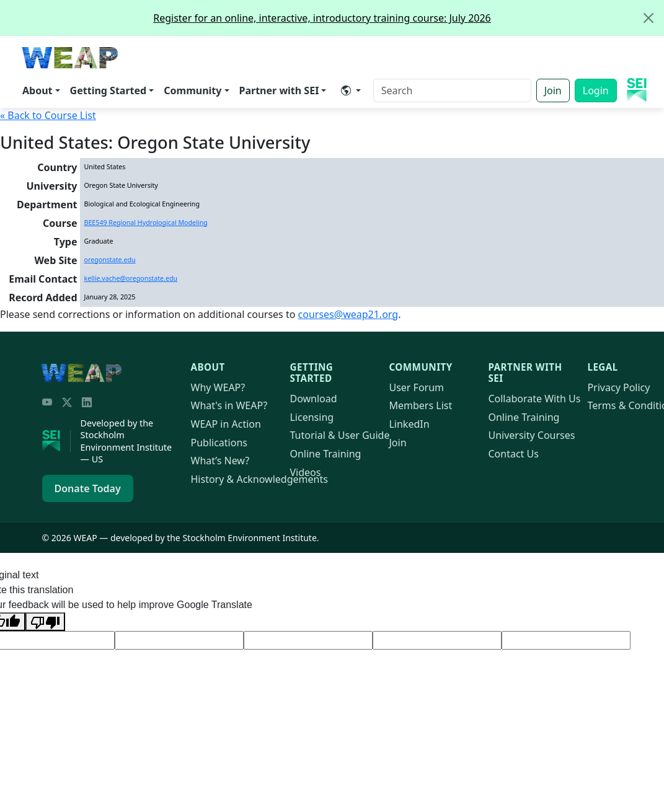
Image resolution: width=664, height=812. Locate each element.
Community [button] (193, 90)
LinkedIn (409, 424)
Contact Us (513, 454)
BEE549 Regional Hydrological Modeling (146, 223)
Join (553, 90)
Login (596, 90)
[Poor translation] (45, 622)
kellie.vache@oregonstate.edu (131, 278)
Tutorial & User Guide (339, 435)
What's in (229, 405)
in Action (226, 424)
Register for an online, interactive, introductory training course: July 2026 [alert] (408, 18)
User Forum (416, 387)
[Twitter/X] (67, 402)
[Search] (452, 90)
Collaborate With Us (534, 399)
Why (218, 387)
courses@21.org (348, 314)
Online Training (325, 454)
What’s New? (220, 461)
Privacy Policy (618, 387)
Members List (420, 405)
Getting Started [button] (108, 90)
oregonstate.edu (110, 260)
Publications (219, 443)
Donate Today (88, 488)
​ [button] (346, 90)
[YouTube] (47, 402)
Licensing (312, 417)
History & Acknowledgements (259, 479)
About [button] (38, 90)
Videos (305, 472)
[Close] (649, 18)
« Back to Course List (48, 115)
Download (313, 399)
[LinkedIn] (87, 402)
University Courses (531, 435)
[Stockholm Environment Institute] (56, 441)
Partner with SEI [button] (279, 90)
